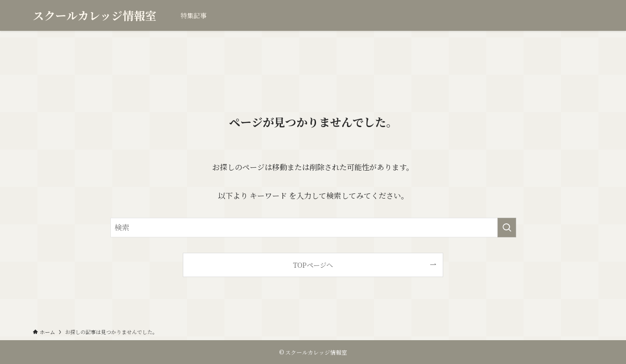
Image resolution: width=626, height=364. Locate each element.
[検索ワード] (313, 228)
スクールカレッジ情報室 (94, 15)
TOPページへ (313, 265)
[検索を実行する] (507, 228)
